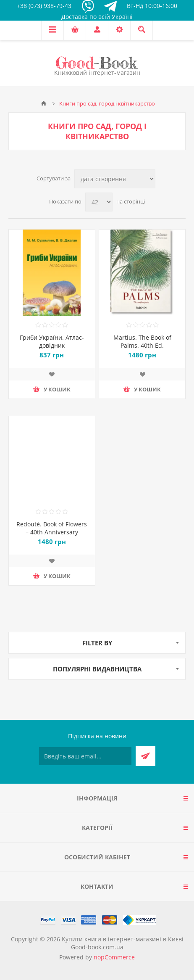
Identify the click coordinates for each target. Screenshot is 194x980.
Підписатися (145, 756)
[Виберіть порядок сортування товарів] (115, 179)
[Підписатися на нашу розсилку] (85, 756)
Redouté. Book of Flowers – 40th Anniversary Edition (52, 532)
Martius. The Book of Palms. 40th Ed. (142, 341)
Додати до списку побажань (52, 374)
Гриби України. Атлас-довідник (52, 341)
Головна (44, 103)
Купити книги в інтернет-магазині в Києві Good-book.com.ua (123, 943)
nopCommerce (114, 957)
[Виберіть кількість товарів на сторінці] (99, 202)
